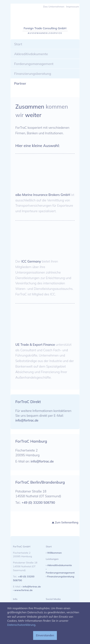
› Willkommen (54, 553)
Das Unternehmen (54, 6)
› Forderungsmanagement (60, 571)
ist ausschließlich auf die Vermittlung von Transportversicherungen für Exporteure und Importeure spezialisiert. (45, 203)
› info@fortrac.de (31, 586)
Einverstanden (45, 635)
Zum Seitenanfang (67, 522)
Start (18, 44)
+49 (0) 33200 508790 (38, 503)
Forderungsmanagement (34, 64)
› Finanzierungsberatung (60, 576)
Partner (20, 83)
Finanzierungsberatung (33, 74)
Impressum (73, 6)
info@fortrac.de (27, 420)
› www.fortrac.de (23, 590)
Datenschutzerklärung (21, 625)
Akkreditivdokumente (31, 54)
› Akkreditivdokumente (59, 565)
